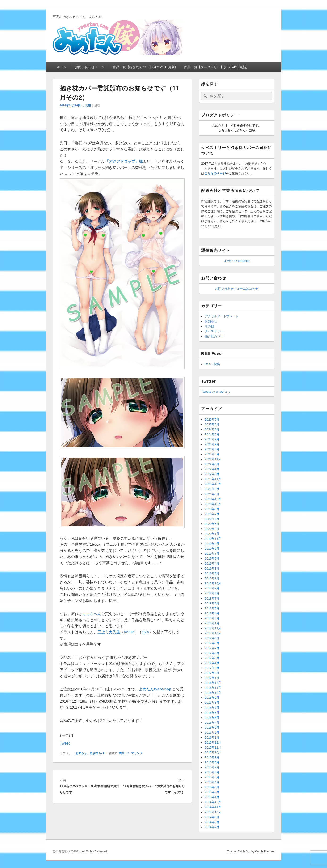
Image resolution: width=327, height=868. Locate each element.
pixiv (145, 632)
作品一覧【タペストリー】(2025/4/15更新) (216, 67)
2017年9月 (212, 638)
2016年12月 (213, 683)
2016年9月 (212, 698)
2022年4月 (212, 469)
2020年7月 (212, 514)
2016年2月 (212, 733)
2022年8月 (212, 464)
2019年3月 (212, 568)
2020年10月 (213, 504)
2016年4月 (212, 723)
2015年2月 (212, 792)
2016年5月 (212, 718)
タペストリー (214, 331)
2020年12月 (213, 499)
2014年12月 (213, 802)
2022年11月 (213, 459)
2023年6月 (212, 449)
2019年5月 (212, 559)
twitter (129, 632)
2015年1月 (212, 797)
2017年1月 (212, 678)
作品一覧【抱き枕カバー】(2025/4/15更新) (144, 67)
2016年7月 (212, 708)
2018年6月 (212, 603)
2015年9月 (212, 757)
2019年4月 (212, 564)
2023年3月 (212, 454)
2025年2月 (212, 424)
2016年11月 (213, 688)
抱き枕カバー (98, 753)
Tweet (65, 743)
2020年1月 (212, 534)
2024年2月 (212, 439)
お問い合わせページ (90, 67)
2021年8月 (212, 494)
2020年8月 (212, 509)
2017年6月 (212, 653)
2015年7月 (212, 767)
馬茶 (88, 106)
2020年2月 (212, 529)
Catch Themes (265, 851)
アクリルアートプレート (222, 316)
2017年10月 (213, 633)
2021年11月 (213, 479)
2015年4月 (212, 782)
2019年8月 (212, 549)
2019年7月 (212, 554)
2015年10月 (213, 752)
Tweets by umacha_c (216, 392)
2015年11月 (213, 747)
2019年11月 (213, 539)
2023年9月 (212, 444)
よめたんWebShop (237, 261)
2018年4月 (212, 613)
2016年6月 (212, 713)
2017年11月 (213, 628)
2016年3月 (212, 728)
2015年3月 (212, 787)
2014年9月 (212, 817)
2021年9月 (212, 489)
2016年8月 (212, 703)
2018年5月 (212, 608)
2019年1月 (212, 578)
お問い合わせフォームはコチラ (237, 289)
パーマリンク (134, 753)
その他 (209, 326)
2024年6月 (212, 434)
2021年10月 (213, 484)
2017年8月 (212, 643)
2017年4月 (212, 663)
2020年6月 (212, 519)
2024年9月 (212, 429)
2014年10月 (213, 812)
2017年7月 (212, 648)
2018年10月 (213, 583)
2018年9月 (212, 588)
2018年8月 (212, 593)
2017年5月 (212, 658)
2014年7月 (212, 827)
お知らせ (81, 753)
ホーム (62, 67)
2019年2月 (212, 573)
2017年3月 (212, 668)
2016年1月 (212, 738)
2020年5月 (212, 524)
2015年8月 (212, 762)
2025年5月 (212, 419)
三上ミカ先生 (109, 632)
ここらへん (92, 614)
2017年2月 (212, 673)
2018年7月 (212, 598)
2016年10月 (213, 693)
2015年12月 (213, 742)
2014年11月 (213, 807)
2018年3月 (212, 618)
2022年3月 (212, 474)
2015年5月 (212, 777)
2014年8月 (212, 822)
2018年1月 (212, 623)
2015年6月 (212, 772)
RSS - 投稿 (212, 364)
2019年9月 (212, 544)
